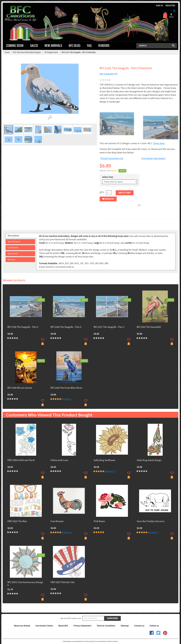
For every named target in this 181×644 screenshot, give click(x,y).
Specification (14, 242)
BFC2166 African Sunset (20, 388)
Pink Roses (99, 521)
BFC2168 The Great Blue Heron (66, 388)
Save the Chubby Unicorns (151, 521)
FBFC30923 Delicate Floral (21, 460)
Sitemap (125, 626)
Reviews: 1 (67, 399)
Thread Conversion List (112, 158)
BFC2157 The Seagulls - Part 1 (109, 327)
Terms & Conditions (106, 626)
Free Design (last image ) (154, 158)
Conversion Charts (44, 626)
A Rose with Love (59, 460)
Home (7, 52)
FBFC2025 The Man (17, 521)
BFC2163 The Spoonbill (149, 327)
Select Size (108, 177)
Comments (13, 248)
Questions (13, 254)
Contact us (139, 626)
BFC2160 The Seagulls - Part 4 (66, 327)
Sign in (159, 6)
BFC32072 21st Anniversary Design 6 (25, 584)
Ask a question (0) (109, 74)
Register (170, 6)
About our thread (22, 626)
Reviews (12, 260)
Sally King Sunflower (105, 460)
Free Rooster (57, 521)
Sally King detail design (149, 460)
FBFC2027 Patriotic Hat (63, 582)
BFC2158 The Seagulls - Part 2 (23, 327)
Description (13, 236)
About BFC (63, 626)
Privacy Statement (82, 626)
